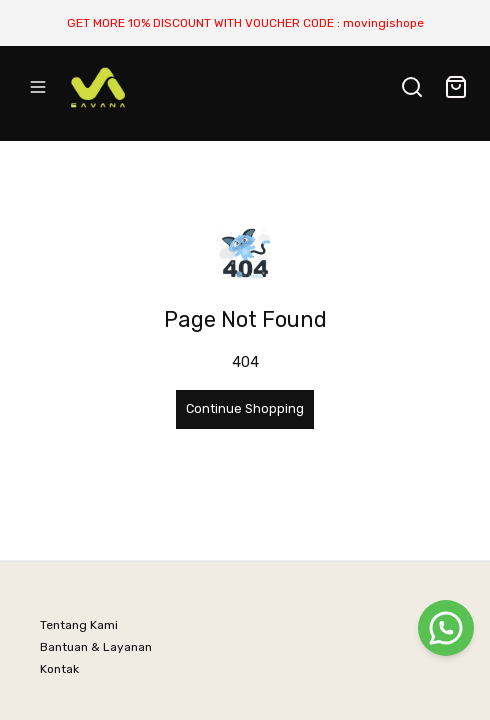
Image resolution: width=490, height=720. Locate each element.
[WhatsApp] (446, 628)
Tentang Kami (79, 625)
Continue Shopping (245, 408)
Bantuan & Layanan (96, 647)
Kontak (59, 669)
